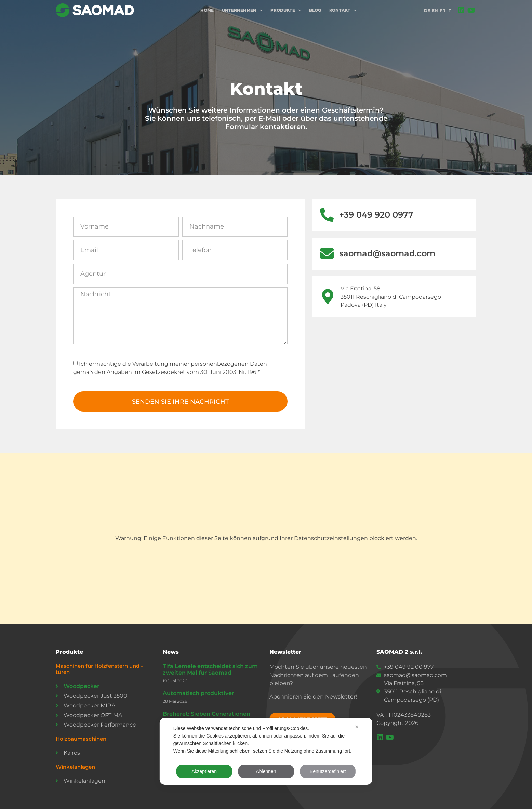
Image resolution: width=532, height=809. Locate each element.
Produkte (286, 10)
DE (427, 10)
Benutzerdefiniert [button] (328, 771)
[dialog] (266, 751)
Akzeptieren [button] (204, 771)
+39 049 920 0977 (376, 215)
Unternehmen (242, 10)
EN (435, 10)
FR (443, 10)
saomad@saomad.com (387, 253)
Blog (315, 10)
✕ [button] (357, 727)
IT (449, 10)
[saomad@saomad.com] (327, 253)
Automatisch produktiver (198, 693)
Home (207, 10)
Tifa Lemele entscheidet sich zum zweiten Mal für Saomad (210, 669)
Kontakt (343, 10)
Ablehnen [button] (266, 771)
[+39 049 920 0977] (327, 215)
